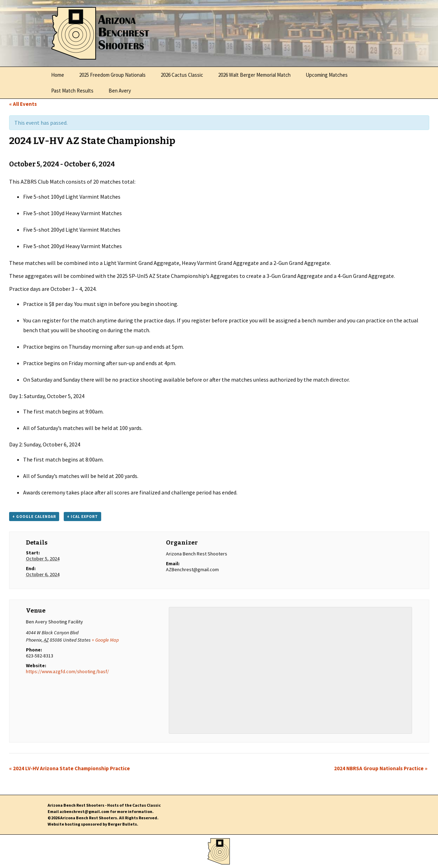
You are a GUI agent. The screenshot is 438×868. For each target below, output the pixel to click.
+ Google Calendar (34, 517)
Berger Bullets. (123, 824)
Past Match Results (72, 91)
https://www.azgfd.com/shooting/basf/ (67, 671)
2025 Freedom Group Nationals (112, 75)
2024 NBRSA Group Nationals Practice (381, 768)
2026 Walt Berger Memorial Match (254, 75)
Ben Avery (120, 91)
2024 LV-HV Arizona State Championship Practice (69, 768)
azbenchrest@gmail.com (84, 811)
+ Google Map (105, 640)
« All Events (23, 104)
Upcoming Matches (327, 75)
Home (58, 75)
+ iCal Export (82, 517)
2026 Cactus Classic (182, 75)
